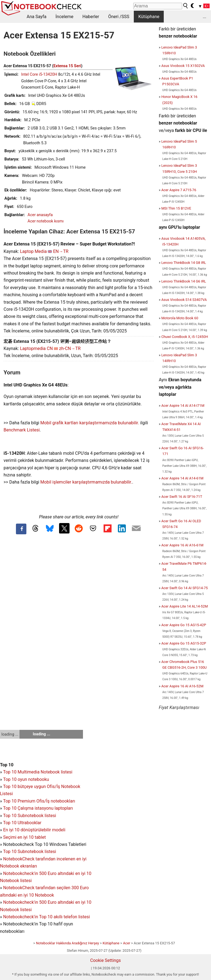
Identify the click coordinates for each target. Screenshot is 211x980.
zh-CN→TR (70, 348)
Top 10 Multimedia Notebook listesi (38, 772)
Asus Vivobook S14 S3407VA (184, 300)
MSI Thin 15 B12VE (176, 208)
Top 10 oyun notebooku (26, 779)
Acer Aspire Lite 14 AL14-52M (184, 606)
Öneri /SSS (119, 17)
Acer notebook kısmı (45, 221)
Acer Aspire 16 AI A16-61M (182, 545)
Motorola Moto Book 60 (180, 318)
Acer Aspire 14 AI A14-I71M (183, 406)
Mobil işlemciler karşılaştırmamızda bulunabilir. (86, 482)
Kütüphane (149, 17)
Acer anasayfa (40, 215)
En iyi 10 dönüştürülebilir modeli (34, 830)
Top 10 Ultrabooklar (22, 823)
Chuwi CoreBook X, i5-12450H (185, 337)
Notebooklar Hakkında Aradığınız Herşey (67, 943)
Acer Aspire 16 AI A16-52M (182, 686)
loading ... (10, 734)
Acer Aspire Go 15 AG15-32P (184, 643)
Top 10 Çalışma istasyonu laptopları (38, 808)
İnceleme (64, 17)
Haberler (91, 17)
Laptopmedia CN (36, 348)
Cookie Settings (105, 960)
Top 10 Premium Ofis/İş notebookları (39, 801)
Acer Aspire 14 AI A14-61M (182, 478)
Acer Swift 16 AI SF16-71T (182, 497)
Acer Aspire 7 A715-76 (179, 190)
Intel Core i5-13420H (39, 74)
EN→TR (61, 251)
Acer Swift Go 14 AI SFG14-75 (184, 588)
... (205, 17)
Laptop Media (34, 251)
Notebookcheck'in (21, 902)
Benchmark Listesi (22, 430)
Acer (127, 943)
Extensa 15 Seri (67, 66)
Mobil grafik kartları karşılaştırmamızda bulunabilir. (90, 423)
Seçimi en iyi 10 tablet (24, 837)
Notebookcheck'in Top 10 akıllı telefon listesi (46, 917)
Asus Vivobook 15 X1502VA (183, 66)
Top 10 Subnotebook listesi (30, 816)
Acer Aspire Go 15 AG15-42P (184, 625)
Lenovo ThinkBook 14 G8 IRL (184, 263)
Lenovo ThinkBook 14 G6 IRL (184, 281)
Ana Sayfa (37, 17)
